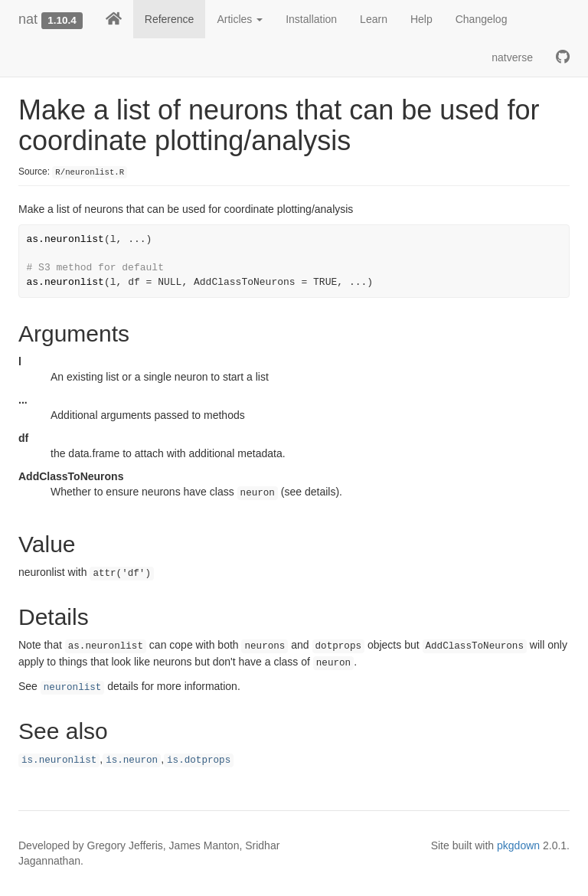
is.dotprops (199, 760)
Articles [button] (240, 19)
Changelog (482, 19)
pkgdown (518, 845)
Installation (311, 19)
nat (28, 19)
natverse (512, 57)
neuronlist (73, 688)
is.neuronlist (59, 760)
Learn (374, 19)
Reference (170, 19)
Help (421, 19)
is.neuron (132, 760)
